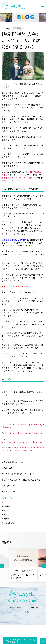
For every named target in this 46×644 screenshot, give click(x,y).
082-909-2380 (25, 601)
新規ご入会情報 (8, 523)
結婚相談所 (6, 506)
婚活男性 (5, 514)
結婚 (3, 510)
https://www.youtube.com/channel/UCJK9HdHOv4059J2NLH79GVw (23, 449)
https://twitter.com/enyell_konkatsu (26, 433)
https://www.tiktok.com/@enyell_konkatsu (22, 442)
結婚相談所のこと (9, 178)
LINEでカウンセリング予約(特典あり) (23, 641)
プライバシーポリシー (23, 612)
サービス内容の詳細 (28, 178)
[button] (44, 566)
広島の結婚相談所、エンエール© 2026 (23, 607)
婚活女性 (5, 519)
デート (4, 502)
